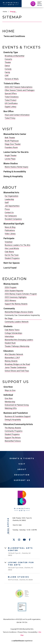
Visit (8, 129)
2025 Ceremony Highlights (16, 297)
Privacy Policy (22, 632)
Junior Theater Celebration (15, 368)
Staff (7, 203)
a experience (22, 641)
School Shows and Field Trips (17, 371)
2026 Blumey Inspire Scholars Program (21, 294)
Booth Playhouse (12, 141)
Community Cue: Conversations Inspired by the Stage (22, 317)
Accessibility (33, 632)
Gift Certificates (11, 103)
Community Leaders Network (17, 322)
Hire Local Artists (12, 248)
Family (7, 72)
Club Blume (9, 252)
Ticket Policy (10, 118)
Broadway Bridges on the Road (17, 364)
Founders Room (11, 147)
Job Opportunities (12, 206)
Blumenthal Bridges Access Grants (19, 312)
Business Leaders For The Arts (17, 245)
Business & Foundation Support (18, 416)
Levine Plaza (10, 159)
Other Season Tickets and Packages (20, 90)
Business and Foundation (16, 413)
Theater (8, 62)
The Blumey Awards (13, 428)
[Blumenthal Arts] (11, 4)
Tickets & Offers (12, 83)
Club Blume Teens (12, 330)
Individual (8, 395)
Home (5, 12)
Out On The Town (12, 255)
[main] (22, 225)
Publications (10, 230)
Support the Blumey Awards (16, 304)
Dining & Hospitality (13, 176)
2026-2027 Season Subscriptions (19, 87)
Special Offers (11, 94)
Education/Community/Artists (18, 424)
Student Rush (10, 343)
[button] (40, 4)
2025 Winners (10, 301)
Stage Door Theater (13, 144)
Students (8, 326)
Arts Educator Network (14, 354)
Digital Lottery (11, 107)
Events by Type (11, 52)
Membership (10, 402)
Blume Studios (11, 163)
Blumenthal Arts (11, 192)
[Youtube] (24, 540)
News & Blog (10, 227)
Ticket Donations (12, 97)
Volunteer (9, 242)
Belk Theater (10, 138)
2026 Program (11, 287)
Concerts (8, 59)
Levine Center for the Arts (16, 152)
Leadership (9, 199)
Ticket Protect (11, 100)
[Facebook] (30, 540)
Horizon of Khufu (12, 79)
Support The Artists (13, 438)
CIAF (7, 76)
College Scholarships (13, 333)
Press (7, 209)
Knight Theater (11, 156)
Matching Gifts (11, 408)
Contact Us (9, 213)
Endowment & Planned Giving (17, 405)
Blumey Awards (11, 284)
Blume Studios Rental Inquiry (16, 167)
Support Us (16, 382)
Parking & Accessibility (15, 172)
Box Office (9, 111)
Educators (9, 351)
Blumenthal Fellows (13, 441)
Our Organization (11, 196)
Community (9, 308)
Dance (7, 66)
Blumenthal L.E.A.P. (12, 358)
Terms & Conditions (10, 632)
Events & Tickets (21, 47)
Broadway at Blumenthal (14, 56)
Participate (9, 238)
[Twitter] (14, 540)
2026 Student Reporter (14, 291)
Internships (9, 336)
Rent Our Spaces (12, 263)
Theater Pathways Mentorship (17, 346)
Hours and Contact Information (17, 115)
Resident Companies (13, 219)
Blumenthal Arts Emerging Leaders (19, 340)
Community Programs (14, 431)
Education (14, 279)
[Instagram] (19, 540)
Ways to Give (10, 390)
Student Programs (12, 258)
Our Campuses (11, 216)
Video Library (10, 234)
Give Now (8, 387)
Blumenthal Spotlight (14, 224)
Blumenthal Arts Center (15, 134)
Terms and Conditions (14, 36)
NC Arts (22, 594)
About (10, 187)
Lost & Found (10, 268)
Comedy (8, 69)
